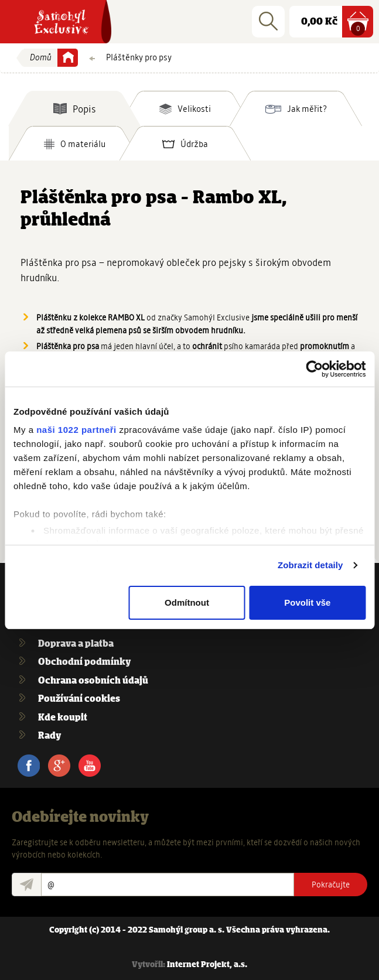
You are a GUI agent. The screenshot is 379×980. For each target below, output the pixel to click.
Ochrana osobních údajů (93, 681)
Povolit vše (307, 602)
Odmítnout (187, 602)
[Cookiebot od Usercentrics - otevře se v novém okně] (314, 369)
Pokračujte (331, 885)
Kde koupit (63, 718)
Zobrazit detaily (310, 565)
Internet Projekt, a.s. (207, 965)
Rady (49, 736)
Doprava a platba (76, 644)
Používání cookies (79, 699)
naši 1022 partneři (76, 430)
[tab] (74, 108)
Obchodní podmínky (84, 662)
